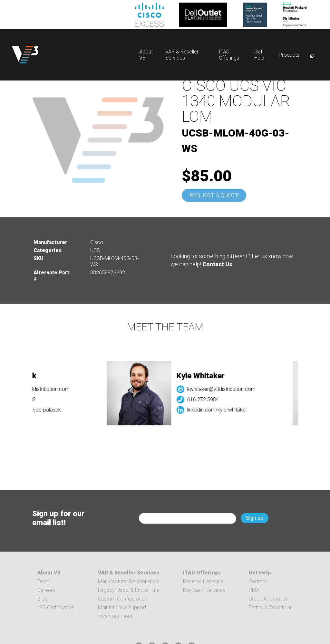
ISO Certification (56, 607)
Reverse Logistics (203, 581)
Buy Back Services (204, 590)
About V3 (49, 573)
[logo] (25, 55)
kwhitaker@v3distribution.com (225, 389)
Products (289, 55)
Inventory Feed (115, 616)
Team (44, 581)
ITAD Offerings (229, 55)
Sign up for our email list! (58, 518)
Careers (46, 590)
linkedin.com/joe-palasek (36, 410)
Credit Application (269, 599)
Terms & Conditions (271, 607)
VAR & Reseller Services (182, 55)
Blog (43, 599)
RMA (254, 590)
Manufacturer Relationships (129, 581)
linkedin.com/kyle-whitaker (220, 410)
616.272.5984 (206, 399)
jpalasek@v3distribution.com (40, 389)
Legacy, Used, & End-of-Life (129, 590)
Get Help (259, 55)
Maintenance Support (122, 607)
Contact (258, 581)
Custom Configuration (123, 599)
